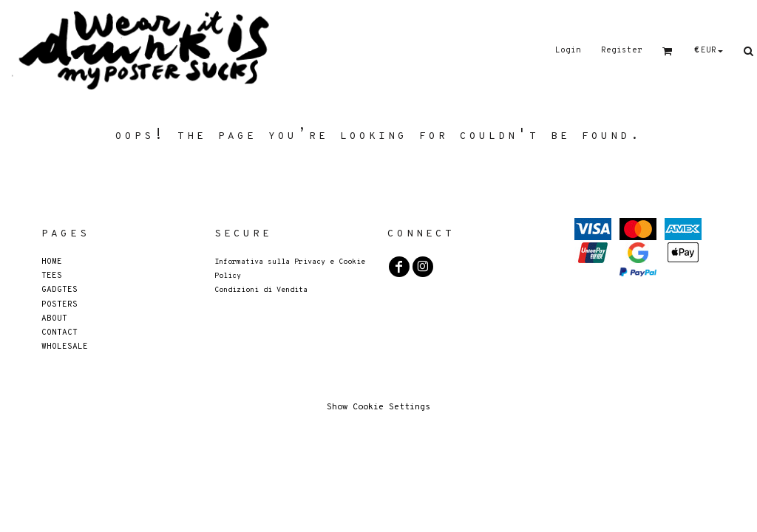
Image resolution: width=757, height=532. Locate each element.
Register (622, 50)
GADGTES (60, 289)
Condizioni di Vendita (261, 290)
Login (568, 50)
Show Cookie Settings (378, 407)
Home (52, 261)
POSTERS (60, 304)
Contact (60, 332)
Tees (52, 275)
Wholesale (65, 346)
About (54, 318)
